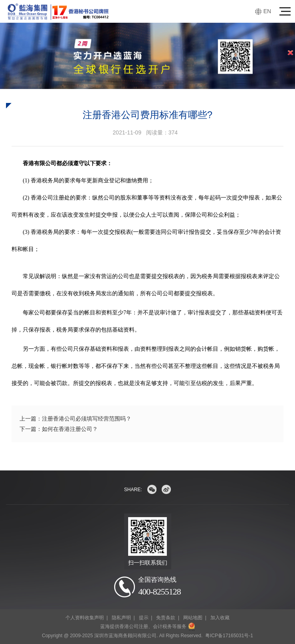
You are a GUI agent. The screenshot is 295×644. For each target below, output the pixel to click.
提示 (144, 618)
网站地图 (193, 618)
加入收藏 (220, 618)
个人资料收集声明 (85, 618)
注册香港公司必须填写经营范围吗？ (87, 419)
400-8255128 (159, 592)
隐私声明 (121, 618)
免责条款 (166, 618)
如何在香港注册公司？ (70, 429)
